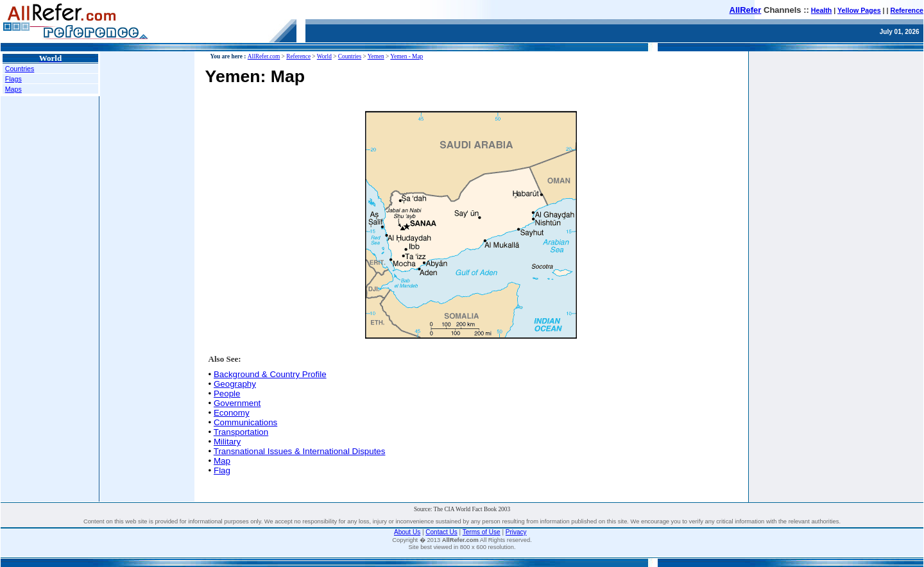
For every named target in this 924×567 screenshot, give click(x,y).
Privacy (516, 532)
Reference (907, 10)
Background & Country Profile (270, 374)
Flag (222, 470)
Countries (20, 69)
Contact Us (441, 532)
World (324, 56)
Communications (245, 422)
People (227, 394)
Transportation (241, 432)
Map (222, 461)
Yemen (376, 56)
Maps (13, 89)
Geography (235, 384)
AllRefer (746, 10)
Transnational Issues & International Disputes (300, 451)
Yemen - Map (406, 56)
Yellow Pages (859, 10)
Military (227, 442)
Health (822, 10)
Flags (13, 79)
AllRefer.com (264, 56)
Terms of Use (482, 532)
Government (237, 403)
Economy (232, 413)
